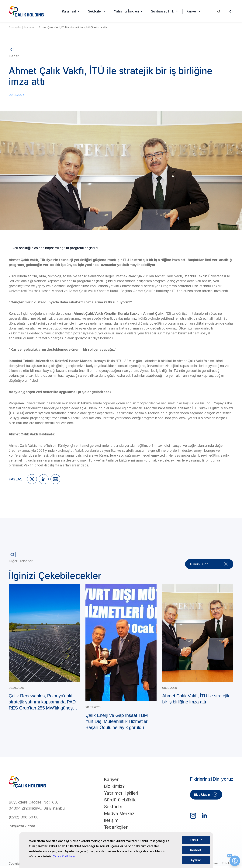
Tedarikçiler (116, 827)
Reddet (196, 861)
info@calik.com (22, 826)
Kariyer (192, 11)
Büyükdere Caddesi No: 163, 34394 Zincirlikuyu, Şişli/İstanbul (37, 805)
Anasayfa (15, 27)
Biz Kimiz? (114, 786)
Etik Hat (228, 863)
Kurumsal (69, 11)
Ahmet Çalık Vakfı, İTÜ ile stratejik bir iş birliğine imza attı (73, 27)
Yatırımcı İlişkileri (126, 11)
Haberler (29, 27)
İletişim (111, 820)
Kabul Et (196, 851)
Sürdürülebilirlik (162, 11)
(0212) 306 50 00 (24, 817)
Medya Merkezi (120, 813)
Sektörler (95, 11)
